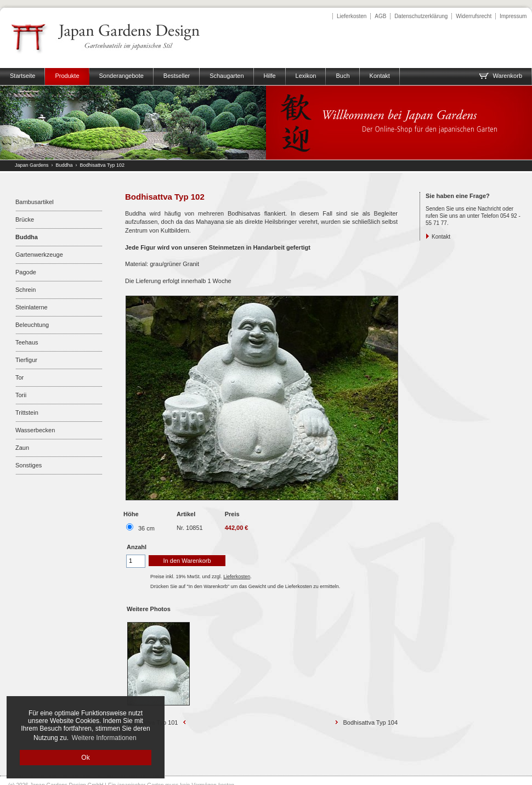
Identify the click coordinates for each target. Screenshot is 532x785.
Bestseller (177, 76)
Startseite (22, 76)
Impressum (513, 16)
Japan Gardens (32, 165)
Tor (19, 377)
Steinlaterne (32, 307)
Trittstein (27, 413)
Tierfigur (26, 360)
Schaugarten (227, 76)
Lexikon (306, 76)
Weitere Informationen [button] (104, 738)
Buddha (64, 165)
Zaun (22, 448)
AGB (380, 16)
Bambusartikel (35, 202)
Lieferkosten (352, 16)
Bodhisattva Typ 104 (370, 722)
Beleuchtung (32, 325)
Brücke (25, 219)
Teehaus (27, 342)
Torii (21, 395)
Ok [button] (85, 758)
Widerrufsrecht (474, 16)
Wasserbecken (35, 430)
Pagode (26, 272)
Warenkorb (500, 76)
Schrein (26, 290)
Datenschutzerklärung (421, 16)
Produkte (67, 76)
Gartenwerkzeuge (39, 255)
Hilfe (270, 76)
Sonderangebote (121, 76)
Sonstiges (29, 465)
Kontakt (441, 237)
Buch (343, 76)
